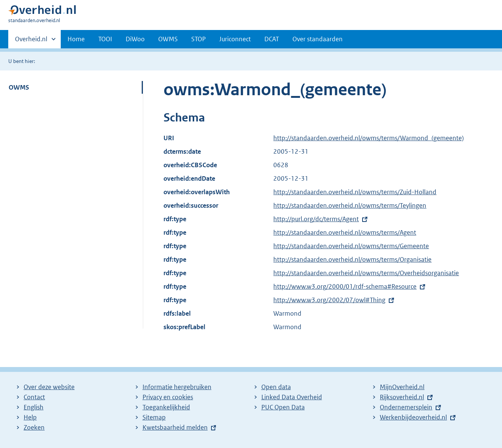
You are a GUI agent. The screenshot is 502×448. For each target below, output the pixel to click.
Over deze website (49, 387)
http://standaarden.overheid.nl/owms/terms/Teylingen (350, 205)
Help (30, 417)
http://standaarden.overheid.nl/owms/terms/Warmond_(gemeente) (369, 138)
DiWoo (135, 39)
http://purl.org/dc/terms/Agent (316, 219)
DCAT (272, 39)
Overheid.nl (31, 41)
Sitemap (154, 417)
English (34, 407)
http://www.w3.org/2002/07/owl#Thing (329, 300)
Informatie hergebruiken (177, 387)
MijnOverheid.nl (402, 387)
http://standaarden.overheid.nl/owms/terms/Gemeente (351, 246)
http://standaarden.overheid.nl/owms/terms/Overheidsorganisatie (366, 273)
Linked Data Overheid (292, 397)
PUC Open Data (283, 407)
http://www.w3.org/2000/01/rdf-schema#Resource (345, 286)
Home (76, 39)
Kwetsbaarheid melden (175, 427)
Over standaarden (318, 39)
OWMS (168, 39)
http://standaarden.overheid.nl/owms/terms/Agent (345, 232)
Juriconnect (235, 39)
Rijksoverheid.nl (402, 397)
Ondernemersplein (406, 407)
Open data (276, 387)
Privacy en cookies (168, 397)
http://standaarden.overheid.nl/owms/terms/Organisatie (352, 259)
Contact (34, 397)
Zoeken (34, 427)
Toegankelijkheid (166, 407)
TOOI (105, 39)
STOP (199, 39)
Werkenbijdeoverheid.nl (413, 417)
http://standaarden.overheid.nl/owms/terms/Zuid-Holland (355, 192)
